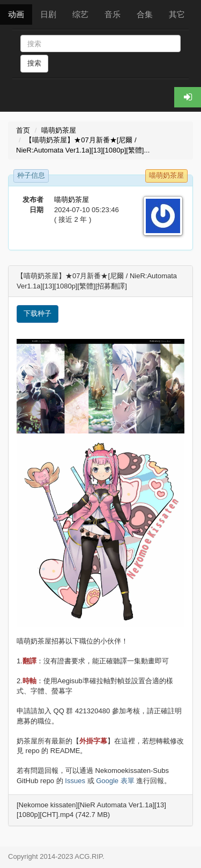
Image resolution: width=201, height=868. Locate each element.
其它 (177, 14)
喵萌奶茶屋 (59, 130)
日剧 (48, 14)
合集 (145, 14)
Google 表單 (115, 781)
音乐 (113, 14)
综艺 (80, 14)
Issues (75, 781)
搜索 (34, 63)
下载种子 (38, 313)
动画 (16, 14)
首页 (23, 130)
